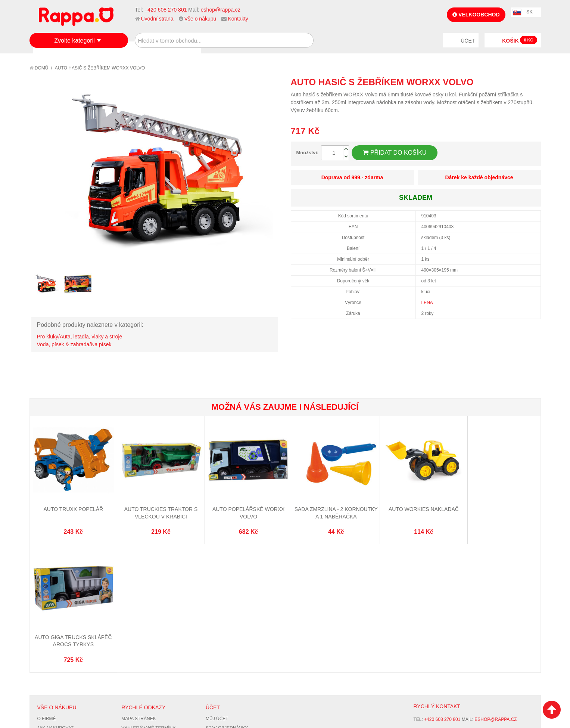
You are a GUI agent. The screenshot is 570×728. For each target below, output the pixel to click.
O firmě (47, 588)
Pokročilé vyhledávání (151, 607)
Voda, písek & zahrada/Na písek (74, 344)
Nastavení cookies (267, 687)
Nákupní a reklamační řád (70, 607)
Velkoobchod (476, 15)
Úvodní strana (157, 19)
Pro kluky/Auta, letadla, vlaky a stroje (80, 337)
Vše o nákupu (200, 19)
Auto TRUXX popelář (72, 506)
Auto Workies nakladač (412, 506)
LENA (427, 303)
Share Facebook (518, 82)
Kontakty (238, 19)
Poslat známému (504, 82)
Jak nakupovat (56, 598)
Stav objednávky (227, 598)
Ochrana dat (53, 625)
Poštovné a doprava (63, 616)
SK (529, 12)
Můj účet (217, 588)
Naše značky (53, 635)
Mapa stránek (138, 588)
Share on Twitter (533, 82)
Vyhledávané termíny (148, 598)
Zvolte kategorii (74, 41)
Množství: (308, 153)
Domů (39, 68)
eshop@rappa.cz (221, 10)
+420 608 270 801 (166, 10)
